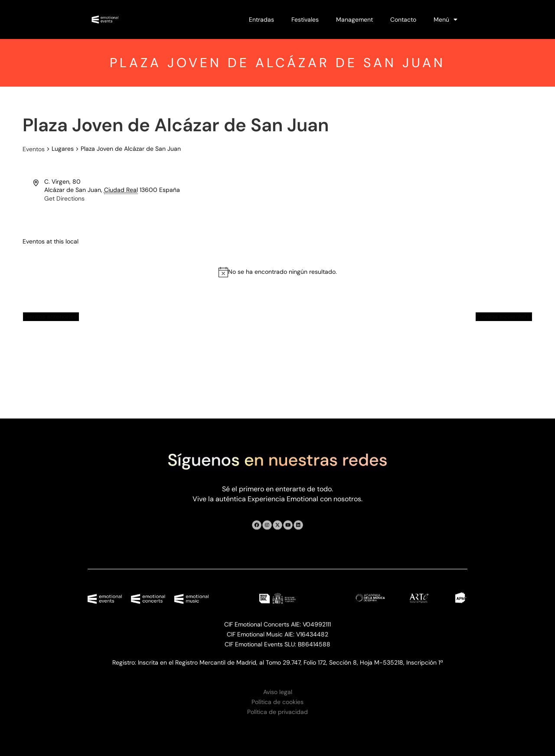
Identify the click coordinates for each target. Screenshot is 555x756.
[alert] (282, 272)
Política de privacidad (277, 712)
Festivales (305, 19)
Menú (446, 19)
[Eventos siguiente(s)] (504, 317)
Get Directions (64, 198)
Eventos (34, 149)
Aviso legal (278, 692)
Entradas (261, 19)
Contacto (403, 19)
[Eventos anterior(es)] (51, 317)
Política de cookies (277, 702)
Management (354, 19)
